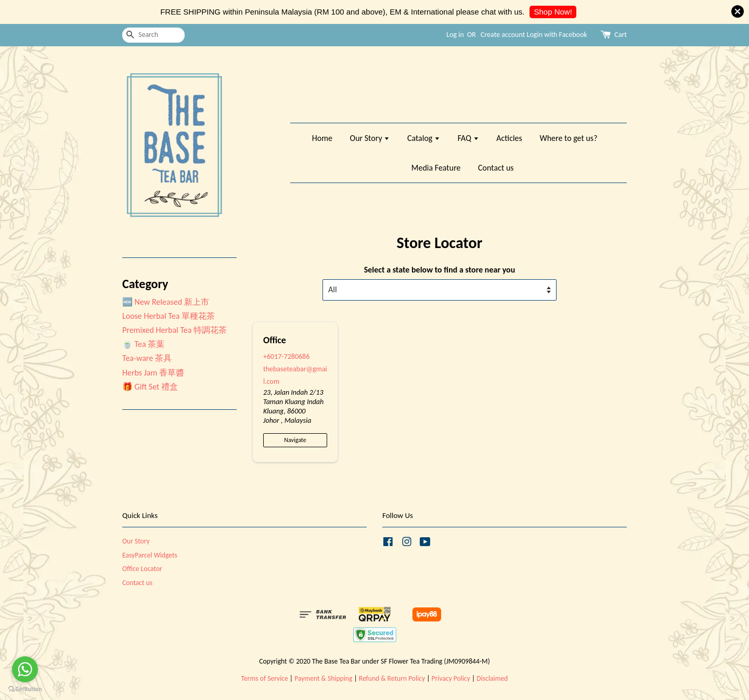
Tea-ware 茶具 (147, 358)
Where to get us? (568, 138)
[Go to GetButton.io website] (25, 689)
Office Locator (142, 569)
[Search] (153, 35)
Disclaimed (492, 678)
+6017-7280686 (286, 357)
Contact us (496, 168)
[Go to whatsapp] (25, 669)
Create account (503, 35)
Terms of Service (265, 678)
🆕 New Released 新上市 (166, 302)
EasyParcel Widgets (150, 555)
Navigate (295, 440)
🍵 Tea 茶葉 (143, 344)
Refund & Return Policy (392, 678)
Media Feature (436, 168)
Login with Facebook (557, 35)
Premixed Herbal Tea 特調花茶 (175, 330)
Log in (455, 35)
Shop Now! (553, 12)
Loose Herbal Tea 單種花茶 (169, 316)
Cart (621, 35)
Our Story (370, 138)
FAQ (468, 138)
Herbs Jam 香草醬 (153, 373)
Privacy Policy (451, 678)
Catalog (424, 138)
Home (322, 138)
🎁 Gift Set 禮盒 (150, 387)
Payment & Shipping (323, 678)
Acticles (509, 138)
